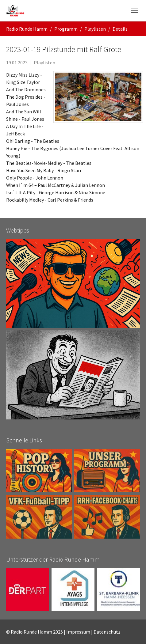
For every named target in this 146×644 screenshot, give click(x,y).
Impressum (78, 632)
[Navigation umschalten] (135, 11)
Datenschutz (107, 632)
